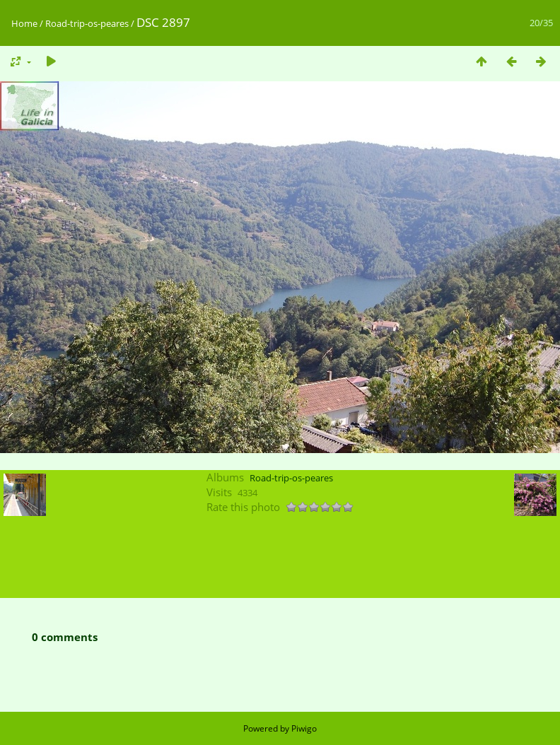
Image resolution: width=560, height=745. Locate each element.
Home (24, 23)
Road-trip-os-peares (87, 23)
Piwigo (304, 728)
